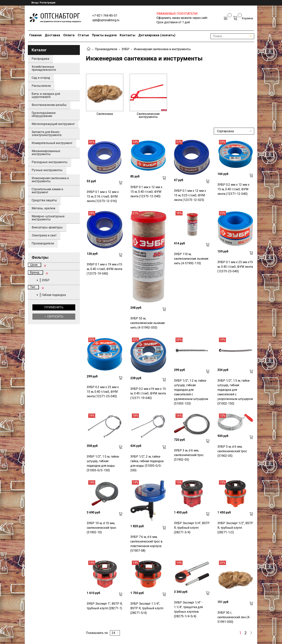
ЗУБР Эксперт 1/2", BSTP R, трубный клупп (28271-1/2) (235, 528)
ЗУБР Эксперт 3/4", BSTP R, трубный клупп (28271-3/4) (192, 528)
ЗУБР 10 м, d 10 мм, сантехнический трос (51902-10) (101, 528)
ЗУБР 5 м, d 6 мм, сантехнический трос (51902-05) (232, 451)
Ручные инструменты (47, 170)
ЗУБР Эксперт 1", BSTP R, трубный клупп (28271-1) (105, 606)
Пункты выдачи (104, 35)
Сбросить (55, 316)
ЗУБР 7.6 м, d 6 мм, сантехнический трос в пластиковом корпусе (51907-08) (146, 544)
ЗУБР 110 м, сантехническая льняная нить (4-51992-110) (191, 259)
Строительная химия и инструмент (47, 191)
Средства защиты (44, 200)
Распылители (41, 86)
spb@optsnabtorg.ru (106, 20)
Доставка (52, 35)
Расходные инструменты (50, 162)
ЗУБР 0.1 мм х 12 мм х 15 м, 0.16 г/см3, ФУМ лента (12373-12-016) (103, 196)
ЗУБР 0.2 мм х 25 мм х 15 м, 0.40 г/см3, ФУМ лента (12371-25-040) (103, 392)
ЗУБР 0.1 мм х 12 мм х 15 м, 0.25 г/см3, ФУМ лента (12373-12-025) (190, 195)
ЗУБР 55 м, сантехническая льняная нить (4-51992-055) (147, 323)
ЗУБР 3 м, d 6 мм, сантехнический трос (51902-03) (189, 455)
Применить (54, 307)
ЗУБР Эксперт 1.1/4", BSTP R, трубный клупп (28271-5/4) (147, 608)
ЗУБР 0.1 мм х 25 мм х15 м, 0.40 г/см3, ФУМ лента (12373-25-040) (235, 267)
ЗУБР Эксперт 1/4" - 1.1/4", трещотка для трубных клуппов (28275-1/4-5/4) (188, 609)
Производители (106, 49)
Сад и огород (41, 78)
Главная (36, 35)
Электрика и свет (44, 235)
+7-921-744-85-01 (105, 16)
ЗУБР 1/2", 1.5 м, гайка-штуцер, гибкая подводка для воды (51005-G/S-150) (103, 463)
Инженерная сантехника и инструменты (50, 180)
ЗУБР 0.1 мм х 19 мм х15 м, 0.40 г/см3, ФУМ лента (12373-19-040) (104, 269)
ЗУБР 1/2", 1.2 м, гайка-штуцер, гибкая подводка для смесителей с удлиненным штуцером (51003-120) (191, 392)
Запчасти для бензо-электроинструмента (46, 133)
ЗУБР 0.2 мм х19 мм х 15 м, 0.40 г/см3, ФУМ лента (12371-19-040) (148, 393)
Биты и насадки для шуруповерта (46, 95)
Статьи (83, 35)
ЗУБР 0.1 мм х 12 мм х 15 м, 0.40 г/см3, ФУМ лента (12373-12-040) (146, 192)
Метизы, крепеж (44, 208)
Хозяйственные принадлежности (44, 68)
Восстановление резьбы (49, 105)
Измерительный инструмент (52, 143)
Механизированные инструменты (46, 153)
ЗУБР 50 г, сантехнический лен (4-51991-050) (234, 617)
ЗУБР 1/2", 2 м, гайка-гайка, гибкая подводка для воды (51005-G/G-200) (147, 463)
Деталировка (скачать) (157, 35)
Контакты (127, 35)
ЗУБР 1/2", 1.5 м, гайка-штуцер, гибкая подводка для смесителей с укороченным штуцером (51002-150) (235, 392)
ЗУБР (125, 49)
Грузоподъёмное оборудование (44, 114)
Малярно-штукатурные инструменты (48, 218)
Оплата (69, 35)
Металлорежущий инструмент (53, 124)
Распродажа (40, 59)
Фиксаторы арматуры (47, 227)
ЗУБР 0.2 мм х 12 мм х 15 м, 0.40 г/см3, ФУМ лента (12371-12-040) (233, 189)
